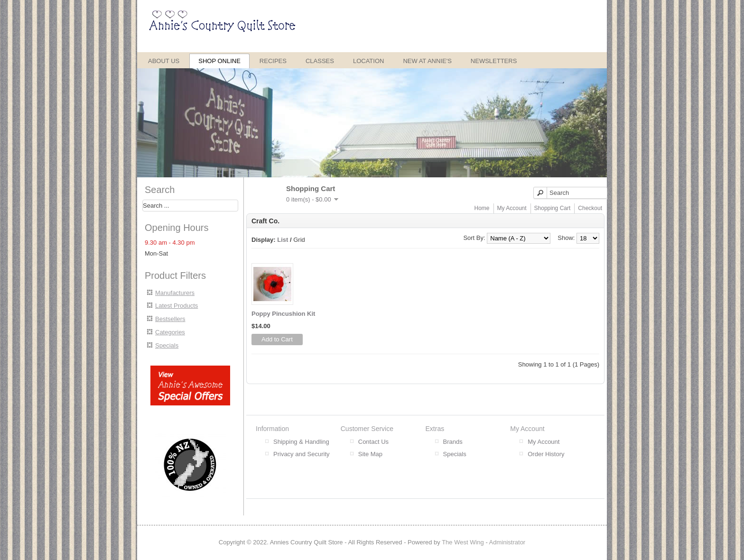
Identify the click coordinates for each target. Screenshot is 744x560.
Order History (546, 454)
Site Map (370, 454)
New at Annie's (427, 61)
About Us (164, 61)
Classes (320, 61)
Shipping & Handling (301, 442)
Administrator (507, 542)
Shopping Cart (553, 208)
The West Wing (463, 542)
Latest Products (177, 306)
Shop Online (219, 61)
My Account (512, 208)
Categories (170, 332)
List (283, 240)
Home (482, 208)
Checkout (590, 208)
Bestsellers (170, 319)
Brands (453, 442)
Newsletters (494, 61)
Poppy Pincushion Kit (283, 314)
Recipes (273, 61)
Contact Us (373, 442)
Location (369, 61)
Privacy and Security (302, 454)
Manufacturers (175, 293)
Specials (167, 345)
